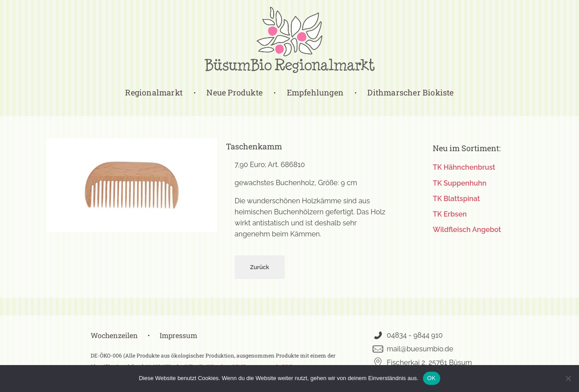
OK (432, 378)
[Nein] (568, 378)
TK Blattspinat (456, 199)
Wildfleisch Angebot (467, 230)
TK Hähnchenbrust (464, 167)
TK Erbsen (450, 214)
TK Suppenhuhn (459, 183)
